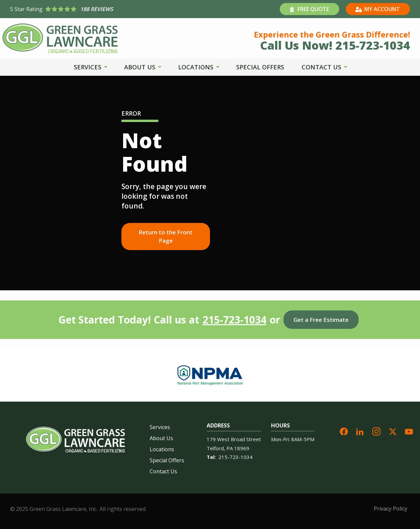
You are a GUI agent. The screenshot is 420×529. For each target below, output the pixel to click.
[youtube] (409, 431)
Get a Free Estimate (321, 320)
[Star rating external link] (110, 9)
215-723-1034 (234, 320)
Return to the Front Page (166, 237)
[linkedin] (360, 431)
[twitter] (393, 431)
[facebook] (344, 431)
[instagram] (376, 431)
